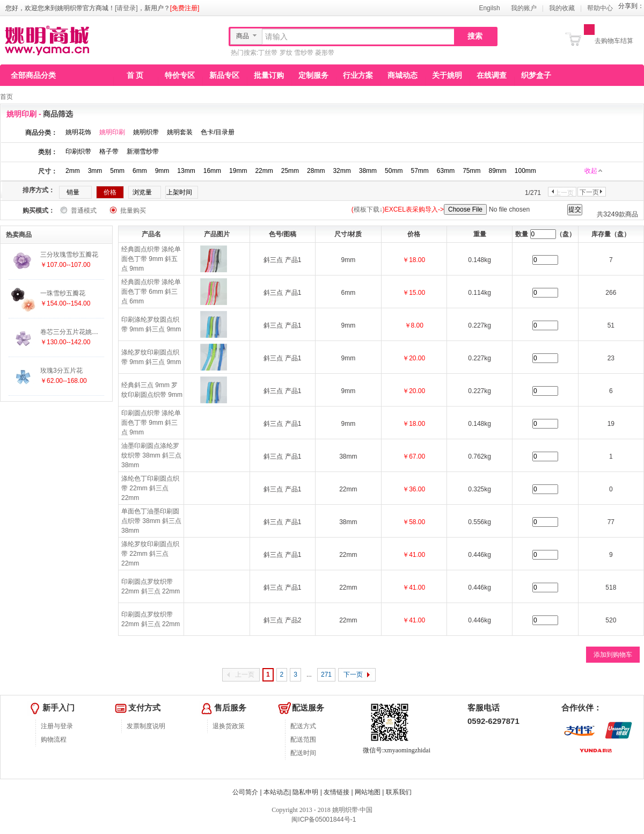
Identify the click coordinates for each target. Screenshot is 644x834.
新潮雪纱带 (143, 151)
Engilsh (489, 8)
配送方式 (303, 726)
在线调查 (492, 75)
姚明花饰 (78, 132)
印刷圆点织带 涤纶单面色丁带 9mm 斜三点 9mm (151, 423)
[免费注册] (185, 8)
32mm (342, 171)
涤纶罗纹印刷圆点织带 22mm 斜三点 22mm (150, 554)
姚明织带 (146, 132)
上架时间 (179, 192)
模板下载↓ (368, 209)
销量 (73, 192)
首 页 (135, 75)
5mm (117, 171)
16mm (212, 171)
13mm (186, 171)
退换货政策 (229, 726)
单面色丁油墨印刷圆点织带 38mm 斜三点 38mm (151, 521)
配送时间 (303, 753)
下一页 (589, 192)
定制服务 (313, 75)
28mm (316, 171)
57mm (419, 171)
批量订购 (269, 75)
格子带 (109, 151)
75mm (471, 171)
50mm (394, 171)
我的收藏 (562, 8)
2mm (73, 171)
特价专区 (180, 75)
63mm (446, 171)
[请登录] (126, 8)
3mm (95, 171)
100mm (525, 171)
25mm (290, 171)
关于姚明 (447, 75)
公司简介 (245, 792)
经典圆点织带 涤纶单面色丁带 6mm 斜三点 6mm (151, 292)
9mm (162, 171)
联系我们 (399, 792)
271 (326, 675)
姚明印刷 (112, 132)
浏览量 (142, 192)
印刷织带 (78, 151)
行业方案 (358, 75)
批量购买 (133, 211)
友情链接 (336, 792)
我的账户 (524, 8)
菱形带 (325, 53)
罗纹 (286, 53)
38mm (368, 171)
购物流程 (54, 739)
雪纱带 (304, 53)
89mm (497, 171)
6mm (140, 171)
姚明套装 (180, 132)
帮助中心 (600, 8)
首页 (6, 97)
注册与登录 (57, 726)
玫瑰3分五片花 (61, 371)
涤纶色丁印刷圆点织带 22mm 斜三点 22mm (150, 488)
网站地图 (368, 792)
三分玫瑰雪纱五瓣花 (69, 255)
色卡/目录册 (218, 132)
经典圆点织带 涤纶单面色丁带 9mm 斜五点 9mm (151, 259)
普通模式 (84, 211)
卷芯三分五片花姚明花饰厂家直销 (89, 332)
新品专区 (224, 75)
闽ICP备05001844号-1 (323, 820)
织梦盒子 (536, 75)
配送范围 (303, 739)
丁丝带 (268, 53)
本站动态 (276, 792)
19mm (238, 171)
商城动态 (402, 75)
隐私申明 (305, 792)
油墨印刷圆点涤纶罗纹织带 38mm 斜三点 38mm (151, 455)
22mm (264, 171)
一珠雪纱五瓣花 (63, 293)
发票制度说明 (146, 726)
